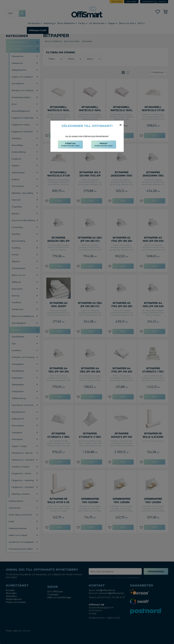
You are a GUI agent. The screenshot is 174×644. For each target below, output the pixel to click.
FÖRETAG (70, 145)
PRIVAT (104, 145)
